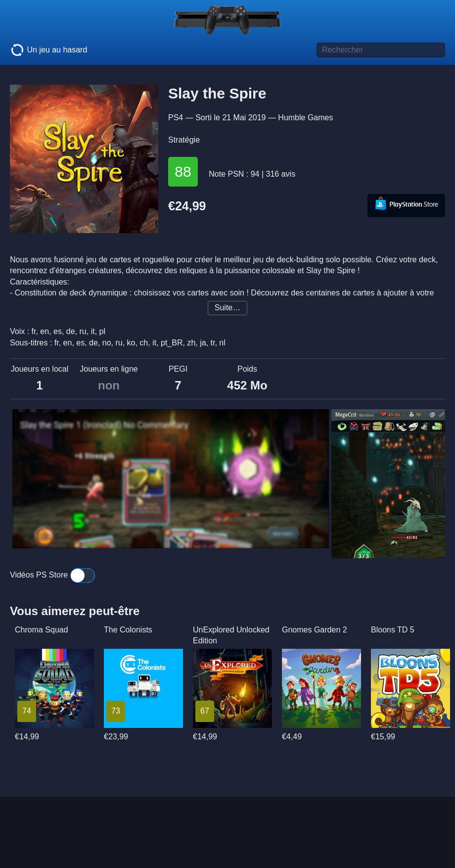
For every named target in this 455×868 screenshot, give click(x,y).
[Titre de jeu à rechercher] (381, 50)
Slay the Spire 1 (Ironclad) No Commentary (104, 425)
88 (183, 171)
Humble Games (305, 118)
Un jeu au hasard (48, 50)
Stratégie (184, 140)
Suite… (227, 308)
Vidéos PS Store (52, 575)
